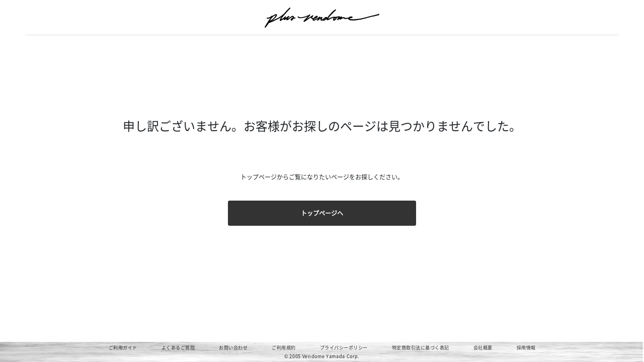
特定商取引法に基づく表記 (421, 348)
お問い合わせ (233, 348)
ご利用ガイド (123, 348)
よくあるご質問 (178, 348)
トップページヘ (322, 213)
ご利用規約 (284, 348)
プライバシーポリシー (344, 348)
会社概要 (483, 348)
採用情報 (526, 348)
